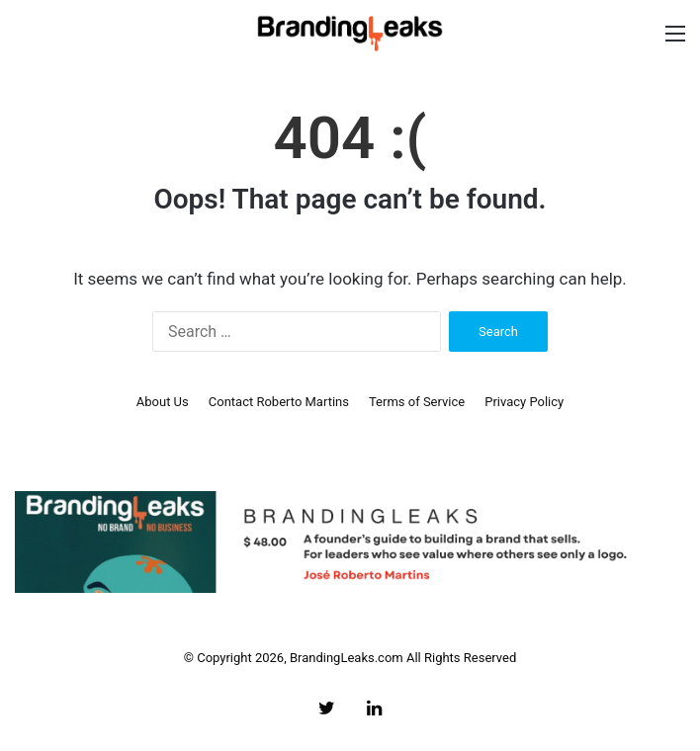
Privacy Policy (524, 402)
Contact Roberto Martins (279, 402)
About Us (163, 402)
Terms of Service (417, 402)
